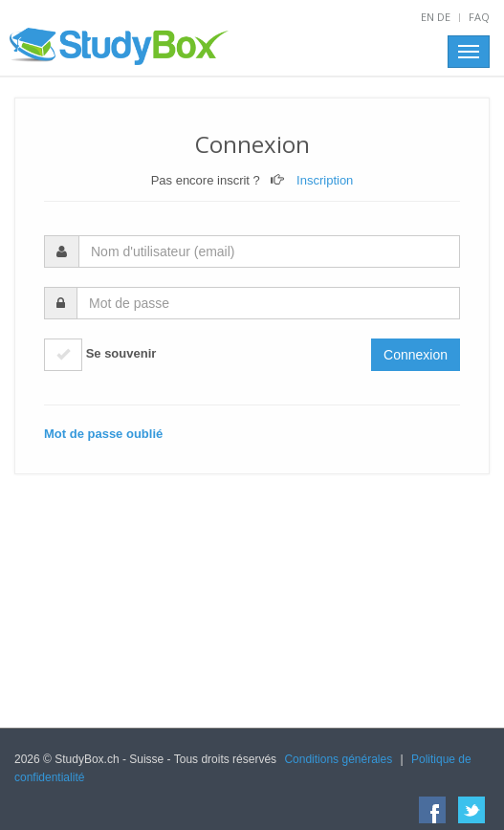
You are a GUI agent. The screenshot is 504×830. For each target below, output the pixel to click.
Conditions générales (338, 759)
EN (427, 17)
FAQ (479, 17)
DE (444, 17)
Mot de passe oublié (103, 434)
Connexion (416, 355)
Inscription (325, 180)
